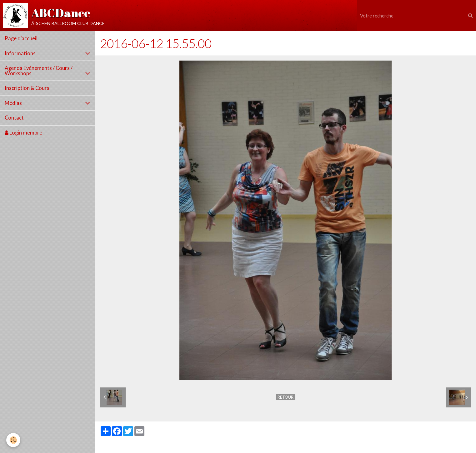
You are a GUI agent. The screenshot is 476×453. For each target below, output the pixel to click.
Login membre (23, 133)
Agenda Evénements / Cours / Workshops (39, 71)
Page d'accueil (21, 38)
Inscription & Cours (27, 88)
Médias (13, 103)
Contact (14, 118)
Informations (20, 53)
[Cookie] (13, 440)
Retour (286, 397)
